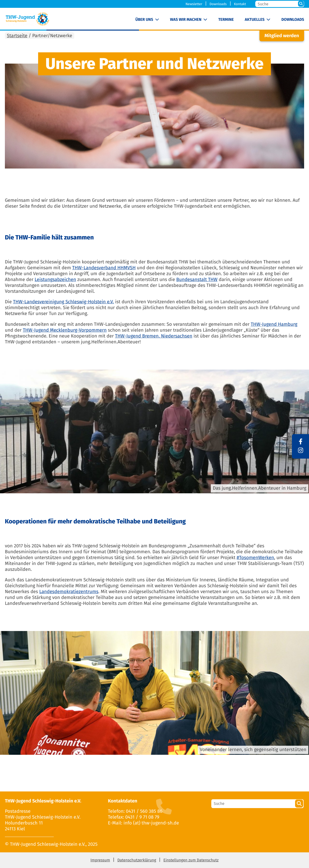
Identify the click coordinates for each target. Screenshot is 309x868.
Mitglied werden (282, 36)
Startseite (17, 36)
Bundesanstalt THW (197, 280)
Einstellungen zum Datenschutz (191, 860)
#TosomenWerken (255, 558)
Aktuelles (255, 20)
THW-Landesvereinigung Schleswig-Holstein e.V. (63, 302)
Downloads (218, 4)
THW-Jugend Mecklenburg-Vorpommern (65, 330)
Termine (226, 20)
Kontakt (240, 4)
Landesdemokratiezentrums (69, 592)
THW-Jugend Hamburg (274, 324)
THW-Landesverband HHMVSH (104, 268)
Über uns (144, 20)
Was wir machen (186, 20)
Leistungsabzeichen (55, 280)
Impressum (100, 860)
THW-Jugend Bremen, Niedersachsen (154, 336)
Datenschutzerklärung (137, 860)
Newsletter (194, 4)
